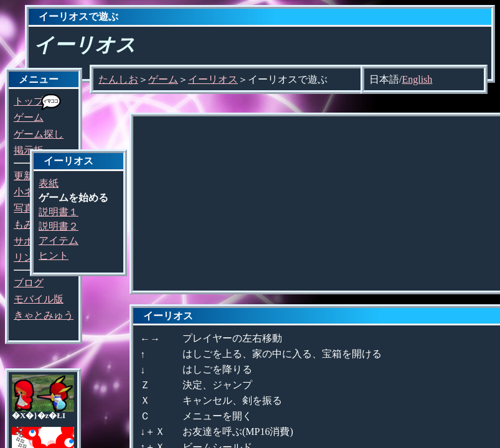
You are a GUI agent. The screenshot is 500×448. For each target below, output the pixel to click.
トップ (29, 101)
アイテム (59, 240)
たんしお (118, 79)
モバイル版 (39, 299)
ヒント (54, 255)
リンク (29, 257)
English (417, 79)
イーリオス (213, 79)
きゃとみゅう (44, 315)
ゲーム (29, 117)
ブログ (29, 283)
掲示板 (29, 150)
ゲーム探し (39, 134)
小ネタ (29, 192)
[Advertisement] (317, 203)
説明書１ (59, 212)
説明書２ (59, 226)
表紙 (49, 183)
